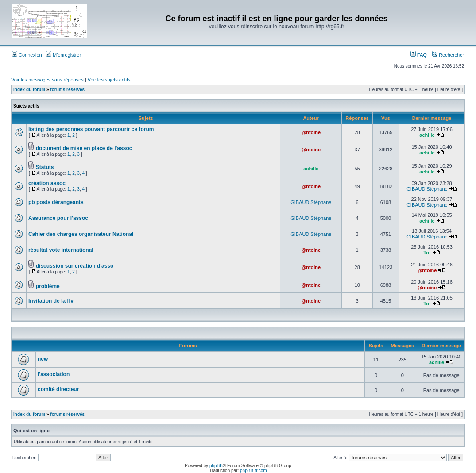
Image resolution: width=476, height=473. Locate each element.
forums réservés (67, 90)
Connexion (27, 55)
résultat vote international (61, 250)
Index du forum (29, 90)
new (43, 359)
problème (48, 286)
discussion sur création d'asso (75, 266)
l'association (54, 374)
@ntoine (311, 132)
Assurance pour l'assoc (58, 218)
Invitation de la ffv (51, 301)
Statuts (45, 167)
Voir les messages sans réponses (47, 80)
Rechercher (448, 55)
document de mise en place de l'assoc (84, 148)
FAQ (419, 55)
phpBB (216, 466)
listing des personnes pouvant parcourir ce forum (91, 129)
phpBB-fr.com (253, 471)
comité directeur (58, 389)
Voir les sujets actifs (109, 80)
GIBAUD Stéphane (427, 189)
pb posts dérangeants (56, 202)
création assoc (47, 183)
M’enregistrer (64, 55)
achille (427, 135)
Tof (427, 253)
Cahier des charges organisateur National (81, 234)
